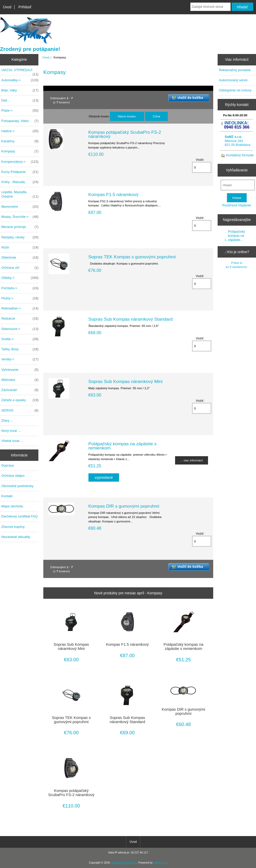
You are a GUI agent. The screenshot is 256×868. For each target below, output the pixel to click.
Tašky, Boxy (20, 349)
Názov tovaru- (127, 116)
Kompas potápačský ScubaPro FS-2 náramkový (125, 134)
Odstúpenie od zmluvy (235, 90)
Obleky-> (20, 278)
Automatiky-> (20, 80)
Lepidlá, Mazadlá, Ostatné (20, 194)
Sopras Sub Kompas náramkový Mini (126, 381)
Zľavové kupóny (13, 527)
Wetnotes (20, 380)
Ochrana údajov (13, 476)
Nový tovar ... (11, 431)
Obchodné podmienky (17, 486)
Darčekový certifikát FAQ (19, 516)
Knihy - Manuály (20, 182)
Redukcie (20, 319)
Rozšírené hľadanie (237, 205)
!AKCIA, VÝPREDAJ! (20, 71)
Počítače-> (20, 288)
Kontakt (7, 496)
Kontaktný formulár (240, 155)
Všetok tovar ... (12, 441)
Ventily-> (20, 359)
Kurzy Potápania (20, 172)
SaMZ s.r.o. (160, 863)
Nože (20, 247)
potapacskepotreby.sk (124, 863)
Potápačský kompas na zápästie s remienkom (123, 446)
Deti (20, 100)
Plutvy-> (20, 298)
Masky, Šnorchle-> (20, 217)
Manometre (20, 207)
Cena (156, 116)
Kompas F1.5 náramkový (113, 194)
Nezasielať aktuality (16, 537)
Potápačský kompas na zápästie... (237, 236)
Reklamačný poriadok (235, 70)
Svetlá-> (20, 339)
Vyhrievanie (20, 370)
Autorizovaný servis (233, 80)
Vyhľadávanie (237, 170)
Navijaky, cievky (20, 237)
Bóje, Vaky (20, 90)
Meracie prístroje (20, 227)
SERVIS (20, 411)
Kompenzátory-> (20, 162)
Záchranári (20, 390)
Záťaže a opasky (20, 400)
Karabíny (20, 141)
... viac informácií (192, 460)
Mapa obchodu (12, 506)
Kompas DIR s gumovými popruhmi (124, 506)
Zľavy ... (7, 420)
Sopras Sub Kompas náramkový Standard (131, 319)
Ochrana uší (20, 268)
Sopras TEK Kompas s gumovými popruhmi (132, 257)
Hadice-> (20, 131)
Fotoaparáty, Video (20, 121)
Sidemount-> (20, 329)
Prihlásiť (25, 7)
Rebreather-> (20, 308)
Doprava (8, 465)
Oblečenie (20, 258)
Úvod (7, 7)
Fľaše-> (20, 111)
